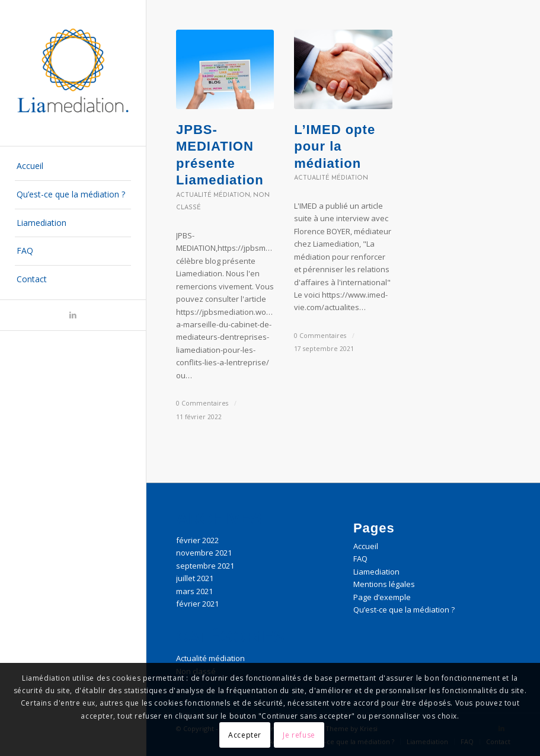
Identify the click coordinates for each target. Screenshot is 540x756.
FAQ (360, 559)
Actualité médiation (213, 195)
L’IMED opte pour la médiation (335, 146)
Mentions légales (384, 584)
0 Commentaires (202, 403)
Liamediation (376, 572)
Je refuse (299, 735)
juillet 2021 (195, 578)
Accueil (366, 546)
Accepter (245, 735)
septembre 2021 (205, 566)
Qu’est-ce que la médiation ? (404, 610)
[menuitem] (73, 167)
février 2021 (197, 604)
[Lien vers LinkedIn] (73, 315)
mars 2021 (194, 591)
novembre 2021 (204, 553)
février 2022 (197, 540)
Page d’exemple (382, 597)
